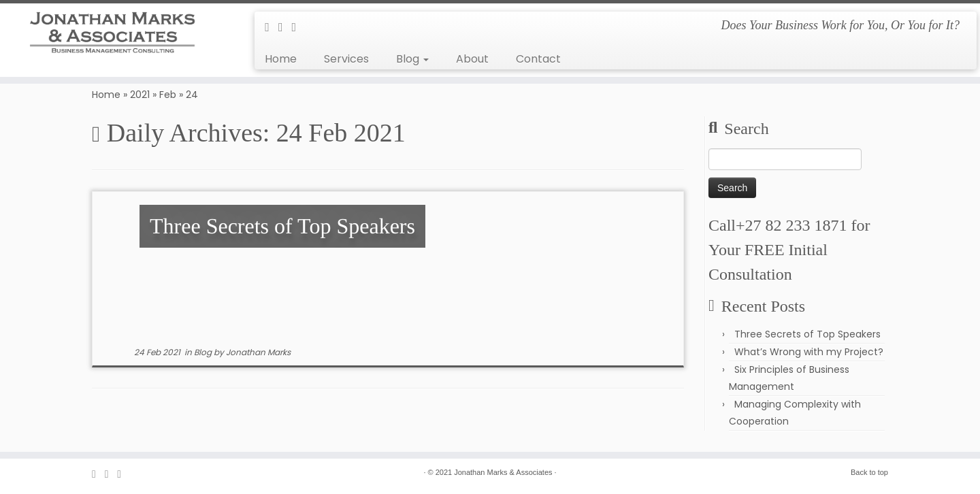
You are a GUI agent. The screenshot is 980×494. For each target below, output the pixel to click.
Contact (538, 59)
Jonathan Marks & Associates (503, 472)
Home (281, 59)
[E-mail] (272, 27)
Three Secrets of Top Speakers (807, 334)
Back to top (869, 472)
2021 (140, 95)
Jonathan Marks (258, 352)
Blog (412, 59)
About (472, 59)
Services (346, 59)
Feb (168, 95)
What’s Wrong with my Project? (809, 352)
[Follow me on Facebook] (285, 27)
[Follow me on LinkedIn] (299, 27)
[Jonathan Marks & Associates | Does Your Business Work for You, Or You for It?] (113, 33)
